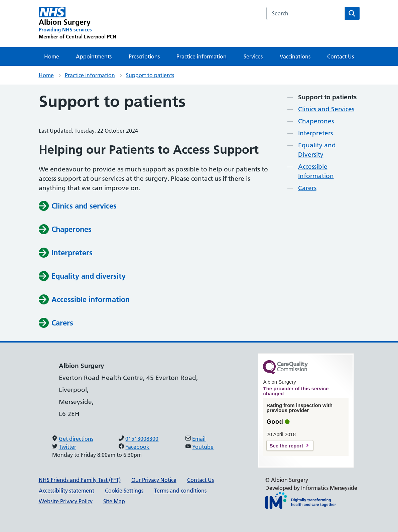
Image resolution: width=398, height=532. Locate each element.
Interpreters (315, 133)
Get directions (76, 439)
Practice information (202, 56)
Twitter (68, 447)
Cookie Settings (124, 491)
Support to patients (150, 75)
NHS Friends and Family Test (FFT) (80, 480)
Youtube (203, 447)
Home (52, 56)
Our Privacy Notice (154, 480)
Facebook (137, 447)
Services (253, 56)
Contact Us (341, 56)
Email (199, 439)
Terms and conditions (180, 491)
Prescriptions (144, 56)
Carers (307, 188)
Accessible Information (316, 171)
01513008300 (142, 439)
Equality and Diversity (317, 150)
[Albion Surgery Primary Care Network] (78, 23)
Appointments (94, 56)
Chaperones (316, 121)
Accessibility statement (67, 491)
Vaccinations (295, 56)
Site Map (114, 501)
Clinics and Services (326, 109)
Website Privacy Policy (66, 501)
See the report (286, 446)
